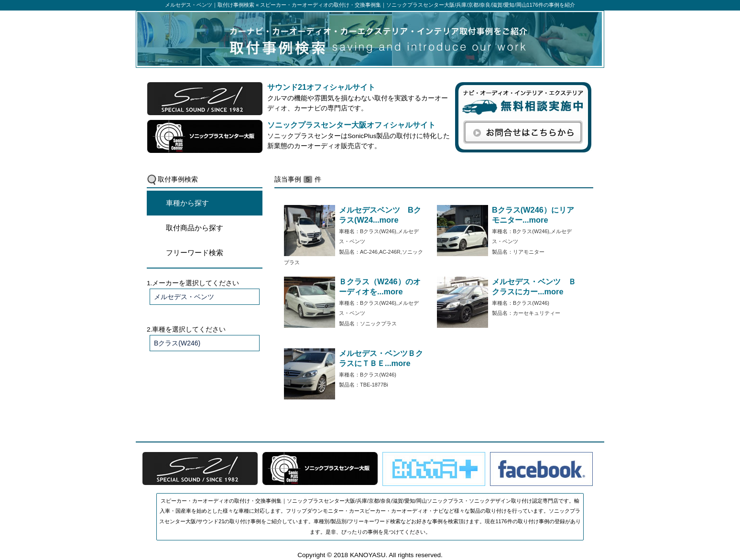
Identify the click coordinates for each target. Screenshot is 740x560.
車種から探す (187, 203)
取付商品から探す (195, 228)
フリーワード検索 (195, 253)
